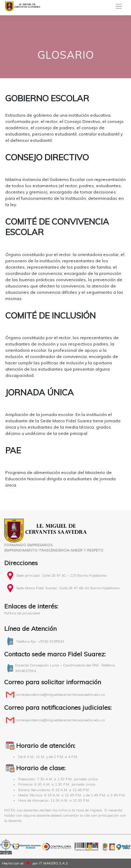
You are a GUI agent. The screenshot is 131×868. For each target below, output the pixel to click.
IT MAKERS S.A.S (53, 863)
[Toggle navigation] (119, 6)
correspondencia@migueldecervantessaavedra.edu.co (60, 695)
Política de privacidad (22, 613)
